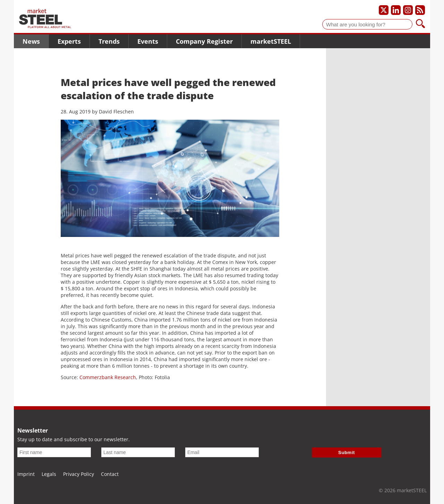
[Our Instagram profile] (408, 10)
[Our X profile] (384, 10)
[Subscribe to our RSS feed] (420, 10)
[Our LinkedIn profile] (396, 10)
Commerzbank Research (108, 377)
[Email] (222, 452)
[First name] (54, 452)
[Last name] (138, 452)
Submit (347, 452)
